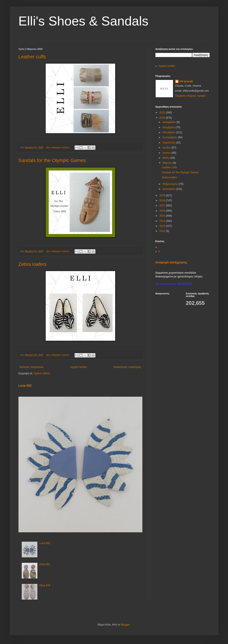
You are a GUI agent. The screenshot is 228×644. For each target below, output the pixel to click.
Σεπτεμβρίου (170, 137)
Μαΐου (166, 158)
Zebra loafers (33, 264)
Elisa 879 (45, 585)
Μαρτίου (168, 163)
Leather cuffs (32, 57)
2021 (163, 113)
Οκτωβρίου (169, 132)
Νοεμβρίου (169, 127)
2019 (163, 196)
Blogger (125, 625)
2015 (163, 216)
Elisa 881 (45, 564)
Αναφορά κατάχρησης (171, 262)
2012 (163, 231)
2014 (163, 221)
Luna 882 (25, 386)
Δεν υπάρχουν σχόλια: (58, 147)
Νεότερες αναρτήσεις (32, 367)
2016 (163, 211)
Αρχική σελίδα (79, 367)
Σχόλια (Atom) (42, 373)
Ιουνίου (167, 153)
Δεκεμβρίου (169, 122)
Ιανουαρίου (169, 189)
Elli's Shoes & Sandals (83, 21)
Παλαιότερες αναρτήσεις (127, 367)
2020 (163, 118)
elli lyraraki (186, 81)
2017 (163, 206)
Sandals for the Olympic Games (52, 160)
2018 (163, 201)
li (159, 251)
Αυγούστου (169, 143)
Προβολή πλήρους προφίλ (190, 96)
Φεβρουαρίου (171, 184)
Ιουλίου (167, 148)
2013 (163, 226)
